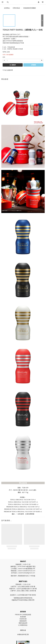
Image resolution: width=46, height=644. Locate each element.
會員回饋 (23, 617)
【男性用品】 (16, 8)
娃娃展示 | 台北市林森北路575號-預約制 (23, 595)
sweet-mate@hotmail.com (27, 571)
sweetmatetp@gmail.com (27, 573)
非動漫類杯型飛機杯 (30, 8)
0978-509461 (22, 566)
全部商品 (7, 8)
